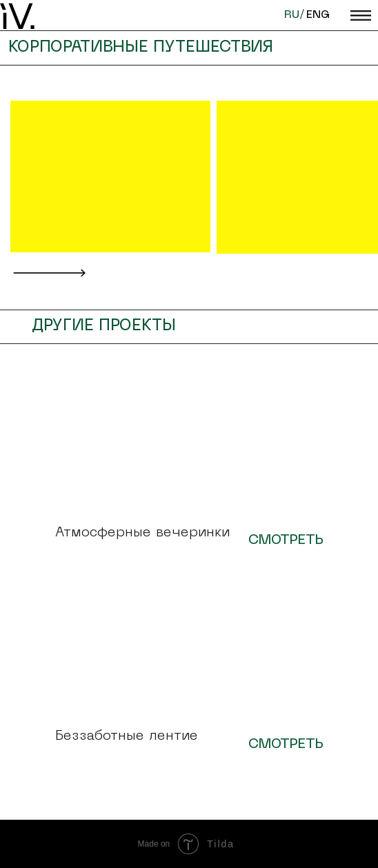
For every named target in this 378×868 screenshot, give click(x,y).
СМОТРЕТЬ (286, 541)
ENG (318, 15)
